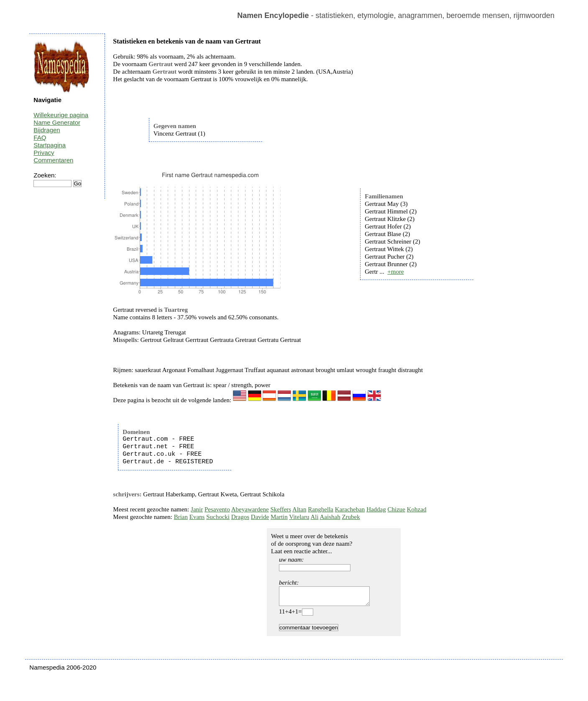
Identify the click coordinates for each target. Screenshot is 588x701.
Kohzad (417, 509)
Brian (181, 517)
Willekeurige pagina (61, 115)
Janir (197, 509)
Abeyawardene (250, 509)
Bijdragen (47, 130)
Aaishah (330, 517)
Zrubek (351, 517)
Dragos (240, 517)
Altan (299, 509)
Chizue (397, 509)
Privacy (44, 153)
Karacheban (350, 509)
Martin (279, 517)
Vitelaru (299, 517)
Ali (314, 517)
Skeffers (281, 509)
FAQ (40, 137)
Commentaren (53, 160)
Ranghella (321, 509)
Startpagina (50, 145)
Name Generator (57, 122)
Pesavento (217, 509)
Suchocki (218, 517)
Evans (197, 517)
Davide (260, 517)
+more (395, 272)
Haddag (376, 509)
